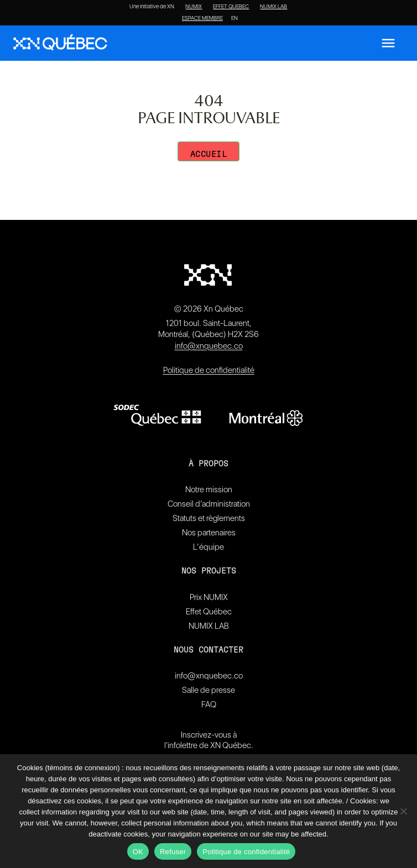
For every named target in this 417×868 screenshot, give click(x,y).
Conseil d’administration (209, 504)
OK (138, 852)
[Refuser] (403, 811)
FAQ (209, 704)
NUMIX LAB (273, 7)
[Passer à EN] (234, 18)
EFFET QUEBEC (231, 7)
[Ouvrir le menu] (388, 43)
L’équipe (208, 547)
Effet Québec (209, 612)
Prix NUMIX (209, 597)
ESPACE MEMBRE (202, 18)
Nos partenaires (209, 533)
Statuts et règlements (209, 518)
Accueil (209, 154)
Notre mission (209, 490)
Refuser (173, 852)
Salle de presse (208, 690)
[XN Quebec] (60, 43)
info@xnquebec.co (209, 346)
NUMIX (194, 7)
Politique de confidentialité (209, 370)
